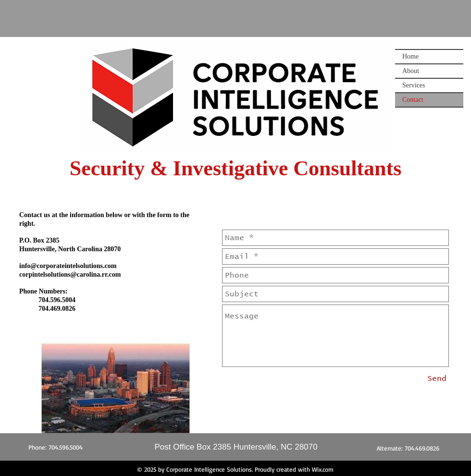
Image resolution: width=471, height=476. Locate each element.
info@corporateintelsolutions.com (68, 266)
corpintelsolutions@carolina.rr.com (70, 275)
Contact (413, 100)
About (411, 71)
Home (410, 56)
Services (414, 85)
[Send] (437, 378)
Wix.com (323, 469)
